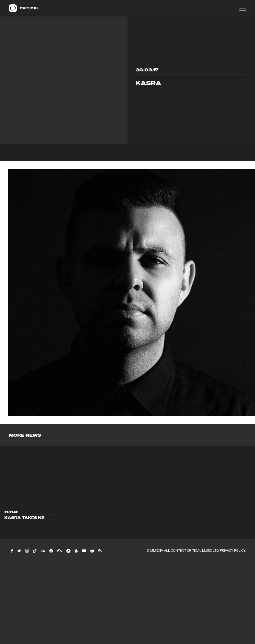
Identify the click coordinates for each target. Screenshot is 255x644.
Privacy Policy (233, 550)
